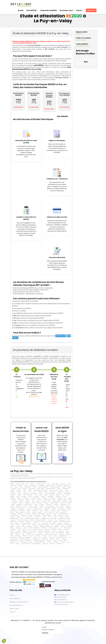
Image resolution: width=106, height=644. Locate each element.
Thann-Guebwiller (53, 528)
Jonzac (20, 493)
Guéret (64, 496)
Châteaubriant (61, 509)
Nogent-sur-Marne (36, 544)
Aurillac (40, 492)
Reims (55, 514)
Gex (28, 484)
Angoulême (61, 492)
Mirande (21, 503)
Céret (23, 526)
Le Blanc (56, 504)
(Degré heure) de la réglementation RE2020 (29, 318)
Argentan (55, 522)
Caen (24, 492)
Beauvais (22, 522)
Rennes (42, 504)
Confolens (13, 493)
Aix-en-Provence (54, 490)
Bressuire (68, 534)
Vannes (62, 517)
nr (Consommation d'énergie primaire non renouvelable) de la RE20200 (38, 323)
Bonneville (61, 531)
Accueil (21, 10)
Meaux (68, 533)
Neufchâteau (28, 541)
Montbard (24, 496)
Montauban (13, 537)
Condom (15, 503)
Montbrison (69, 507)
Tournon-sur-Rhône (43, 487)
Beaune (13, 496)
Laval (55, 515)
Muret (50, 501)
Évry (18, 542)
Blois (41, 507)
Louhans (53, 530)
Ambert (60, 523)
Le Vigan (44, 501)
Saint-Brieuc (50, 496)
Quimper (28, 501)
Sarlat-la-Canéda (35, 498)
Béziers (69, 503)
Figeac (47, 511)
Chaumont (24, 515)
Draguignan (28, 537)
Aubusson (58, 496)
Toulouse (65, 501)
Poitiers (52, 539)
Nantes (69, 509)
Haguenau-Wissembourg (46, 526)
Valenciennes (14, 522)
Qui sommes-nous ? (66, 10)
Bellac (57, 539)
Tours (36, 506)
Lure (19, 530)
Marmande (65, 511)
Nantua (33, 484)
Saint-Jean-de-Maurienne (44, 531)
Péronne (45, 536)
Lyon (61, 528)
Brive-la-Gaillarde (28, 495)
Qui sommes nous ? (16, 605)
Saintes (41, 493)
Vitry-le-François (15, 515)
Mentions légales (78, 620)
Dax (26, 507)
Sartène (52, 495)
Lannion (43, 496)
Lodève (13, 504)
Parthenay (18, 536)
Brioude (29, 509)
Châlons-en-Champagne (38, 514)
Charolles (47, 530)
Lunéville (13, 517)
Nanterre (50, 542)
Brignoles (21, 537)
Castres (55, 536)
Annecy (55, 531)
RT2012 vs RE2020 (20, 311)
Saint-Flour (53, 492)
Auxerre (49, 541)
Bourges (59, 493)
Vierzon (19, 495)
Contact (79, 10)
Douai (56, 520)
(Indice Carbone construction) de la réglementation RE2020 (38, 328)
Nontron (19, 498)
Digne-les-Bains (50, 485)
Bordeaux (40, 503)
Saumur (51, 512)
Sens (60, 541)
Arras (12, 523)
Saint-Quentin (55, 484)
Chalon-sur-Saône (38, 530)
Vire (35, 492)
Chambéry (33, 531)
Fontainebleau (60, 533)
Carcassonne (66, 489)
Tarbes (18, 526)
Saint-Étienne (21, 509)
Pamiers (24, 489)
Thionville (53, 519)
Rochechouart (14, 541)
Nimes (38, 501)
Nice (21, 487)
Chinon (25, 506)
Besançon (44, 498)
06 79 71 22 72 (31, 393)
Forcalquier (59, 485)
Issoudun (18, 506)
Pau (52, 525)
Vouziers (14, 489)
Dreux (54, 500)
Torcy (23, 534)
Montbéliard (52, 498)
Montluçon (14, 485)
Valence (14, 500)
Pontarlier (60, 498)
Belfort (65, 541)
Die (65, 498)
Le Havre (46, 533)
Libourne (63, 503)
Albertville (25, 531)
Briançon (67, 485)
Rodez (30, 490)
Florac (29, 512)
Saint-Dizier (38, 515)
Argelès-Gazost (59, 525)
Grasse (16, 487)
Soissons (63, 484)
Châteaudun (47, 500)
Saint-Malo (49, 504)
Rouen (53, 533)
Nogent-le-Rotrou (62, 500)
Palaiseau (24, 542)
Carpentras (52, 537)
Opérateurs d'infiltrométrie (19, 602)
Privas (34, 487)
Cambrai (50, 520)
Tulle (36, 495)
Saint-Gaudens (57, 501)
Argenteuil (45, 544)
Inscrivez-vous (81, 40)
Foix (19, 489)
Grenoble (41, 506)
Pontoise (52, 544)
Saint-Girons (32, 489)
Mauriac (46, 492)
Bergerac (13, 498)
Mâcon (59, 530)
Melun (12, 534)
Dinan (30, 496)
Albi (50, 536)
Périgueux (26, 498)
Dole (63, 506)
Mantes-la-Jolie (30, 534)
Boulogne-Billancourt (40, 542)
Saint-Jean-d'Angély (50, 493)
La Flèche (66, 530)
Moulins (20, 485)
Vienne (57, 506)
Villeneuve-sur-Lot (20, 512)
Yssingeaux (47, 509)
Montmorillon (44, 539)
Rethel (64, 487)
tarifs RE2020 (39, 65)
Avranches (63, 512)
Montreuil (45, 523)
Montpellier (20, 504)
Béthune (17, 523)
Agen (59, 511)
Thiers (28, 525)
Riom (23, 525)
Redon (36, 504)
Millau (25, 490)
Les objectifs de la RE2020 (22, 308)
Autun (29, 530)
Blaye (34, 503)
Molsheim (57, 526)
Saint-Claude (20, 507)
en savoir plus (18, 107)
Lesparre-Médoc (54, 503)
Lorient (50, 517)
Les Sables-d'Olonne (25, 539)
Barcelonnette (33, 485)
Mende (34, 512)
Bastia (58, 495)
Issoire (18, 525)
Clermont (29, 522)
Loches (30, 506)
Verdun (44, 517)
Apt (40, 537)
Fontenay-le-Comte (62, 537)
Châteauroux (63, 504)
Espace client (14, 609)
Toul (24, 517)
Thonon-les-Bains (27, 533)
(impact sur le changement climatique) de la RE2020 (34, 325)
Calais (35, 523)
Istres (66, 490)
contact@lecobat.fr (63, 595)
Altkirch (26, 528)
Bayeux (19, 492)
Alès (33, 501)
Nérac (12, 512)
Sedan (70, 487)
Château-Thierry (41, 484)
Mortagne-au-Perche (65, 522)
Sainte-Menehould (63, 514)
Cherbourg (13, 514)
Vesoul (24, 530)
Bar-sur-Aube (40, 489)
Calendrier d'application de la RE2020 (26, 301)
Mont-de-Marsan (34, 507)
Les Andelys (21, 500)
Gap (12, 487)
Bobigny (56, 542)
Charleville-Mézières (55, 487)
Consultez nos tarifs (83, 46)
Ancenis (54, 509)
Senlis (43, 522)
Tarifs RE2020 (32, 10)
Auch (71, 501)
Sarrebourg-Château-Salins (32, 519)
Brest (70, 500)
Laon (48, 484)
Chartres (40, 500)
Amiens (31, 536)
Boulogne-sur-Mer (26, 523)
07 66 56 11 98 (61, 336)
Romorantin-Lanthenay (51, 507)
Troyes (59, 489)
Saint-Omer (53, 523)
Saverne (63, 526)
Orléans (29, 511)
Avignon (45, 537)
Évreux (34, 500)
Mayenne (61, 515)
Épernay (49, 514)
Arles (61, 490)
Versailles (61, 534)
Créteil (17, 544)
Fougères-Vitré (28, 504)
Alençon (48, 522)
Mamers (13, 531)
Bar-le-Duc (30, 517)
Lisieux (30, 492)
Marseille (13, 492)
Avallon (55, 541)
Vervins (69, 484)
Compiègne (36, 522)
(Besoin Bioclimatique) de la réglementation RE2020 (32, 316)
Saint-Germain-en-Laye (51, 534)
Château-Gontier (47, 515)
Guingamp (36, 496)
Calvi (63, 495)
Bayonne (34, 525)
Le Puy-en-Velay (37, 509)
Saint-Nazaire (14, 511)
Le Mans (19, 531)
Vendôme (61, 507)
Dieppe (40, 533)
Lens (40, 523)
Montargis (22, 511)
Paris (35, 533)
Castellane (41, 485)
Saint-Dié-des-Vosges (39, 541)
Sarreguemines (45, 519)
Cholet (45, 512)
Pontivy (56, 517)
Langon (46, 503)
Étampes (13, 542)
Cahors (41, 511)
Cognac (68, 492)
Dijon (18, 496)
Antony (30, 542)
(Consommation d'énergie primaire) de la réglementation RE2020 (36, 320)
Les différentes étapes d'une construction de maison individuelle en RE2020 (38, 313)
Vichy (26, 485)
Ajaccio (46, 495)
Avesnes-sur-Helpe (41, 520)
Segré (57, 512)
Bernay (28, 500)
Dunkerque (62, 520)
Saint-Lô (28, 514)
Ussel (41, 495)
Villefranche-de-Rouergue (41, 490)
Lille (68, 520)
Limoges (63, 539)
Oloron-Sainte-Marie (44, 525)
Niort (12, 536)
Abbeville (25, 536)
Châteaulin (15, 501)
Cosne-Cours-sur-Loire (23, 520)
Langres (30, 515)
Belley (12, 484)
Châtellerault (36, 539)
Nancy (19, 517)
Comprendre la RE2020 (49, 10)
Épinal (21, 541)
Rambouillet (40, 534)
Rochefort (26, 493)
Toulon (35, 537)
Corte (68, 495)
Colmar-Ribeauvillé (34, 528)
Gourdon (53, 511)
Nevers (32, 520)
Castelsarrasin (62, 536)
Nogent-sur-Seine (51, 489)
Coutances (21, 514)
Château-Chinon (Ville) (64, 519)
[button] (76, 67)
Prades (36, 526)
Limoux (12, 490)
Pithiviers (35, 511)
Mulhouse (44, 528)
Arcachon (28, 503)
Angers (40, 512)
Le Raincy (63, 542)
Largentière (28, 487)
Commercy (37, 517)
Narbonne (19, 490)
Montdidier (38, 536)
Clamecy (13, 520)
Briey (67, 515)
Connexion (80, 34)
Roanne (14, 509)
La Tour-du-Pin (50, 506)
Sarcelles (59, 544)
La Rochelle (34, 493)
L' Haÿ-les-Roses (25, 544)
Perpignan (29, 526)
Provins (18, 534)
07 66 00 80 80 (61, 600)
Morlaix (21, 501)
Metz (22, 519)
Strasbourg (19, 528)
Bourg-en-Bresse (20, 484)
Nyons (70, 498)
